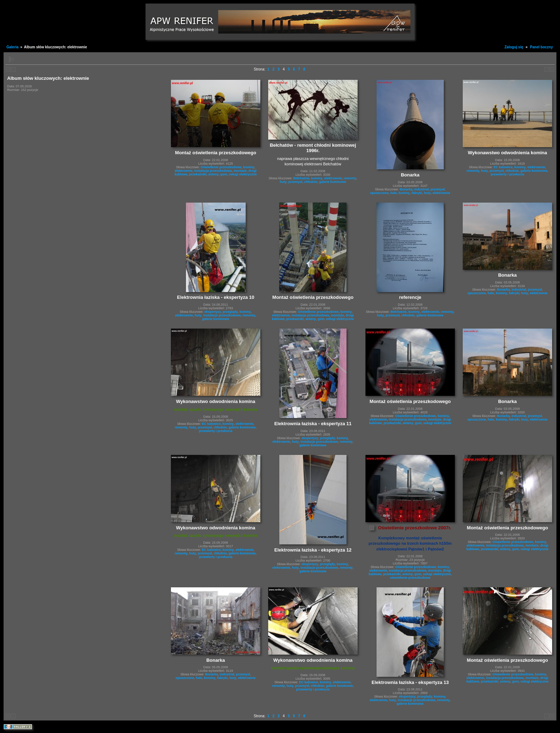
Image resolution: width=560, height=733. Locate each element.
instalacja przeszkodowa (213, 171)
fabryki (417, 193)
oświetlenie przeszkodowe (410, 578)
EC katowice (503, 167)
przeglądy (230, 312)
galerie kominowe (333, 182)
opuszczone (379, 193)
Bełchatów (301, 178)
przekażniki (198, 174)
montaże (240, 171)
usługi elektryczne (243, 174)
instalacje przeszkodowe (222, 315)
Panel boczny (541, 47)
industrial (421, 189)
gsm (224, 174)
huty (283, 182)
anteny (213, 174)
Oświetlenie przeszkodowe (221, 167)
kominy (249, 167)
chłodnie (311, 182)
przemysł (295, 182)
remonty (350, 178)
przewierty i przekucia (507, 174)
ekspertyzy (213, 312)
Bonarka (406, 189)
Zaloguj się (514, 47)
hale (393, 193)
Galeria (13, 47)
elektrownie (184, 171)
